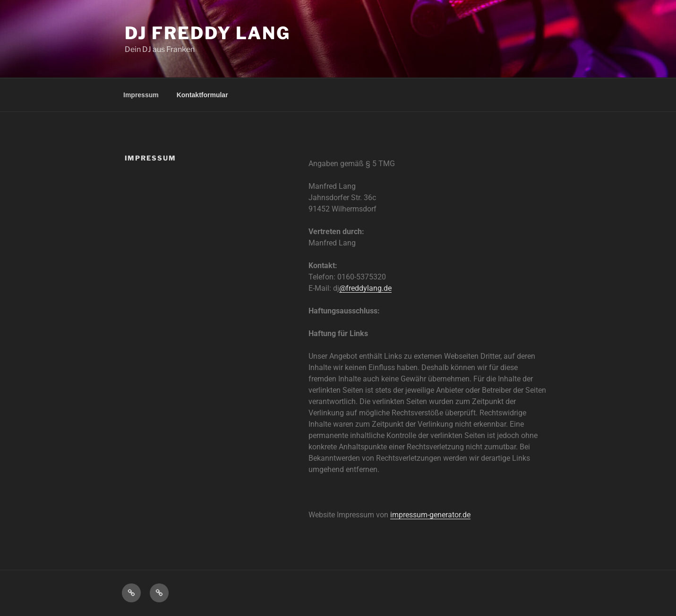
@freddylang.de (365, 288)
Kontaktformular (202, 95)
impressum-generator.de (430, 515)
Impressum (141, 95)
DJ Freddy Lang (208, 33)
